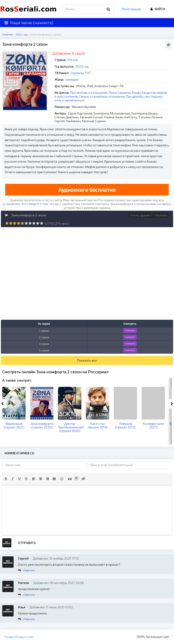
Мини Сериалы (120, 92)
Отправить (27, 543)
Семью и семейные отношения (102, 96)
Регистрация (131, 9)
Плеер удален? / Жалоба (149, 215)
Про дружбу (135, 96)
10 (42, 223)
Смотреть (130, 330)
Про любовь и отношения (89, 92)
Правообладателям (19, 637)
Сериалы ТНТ (81, 73)
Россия (73, 60)
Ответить (29, 570)
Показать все (87, 360)
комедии (72, 79)
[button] (6, 479)
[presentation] (6, 479)
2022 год (82, 66)
